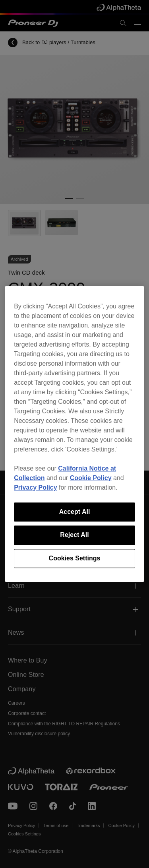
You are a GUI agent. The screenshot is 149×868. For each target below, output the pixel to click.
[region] (74, 434)
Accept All (75, 512)
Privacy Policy (36, 487)
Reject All (74, 535)
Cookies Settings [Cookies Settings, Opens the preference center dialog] (75, 558)
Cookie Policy (91, 478)
